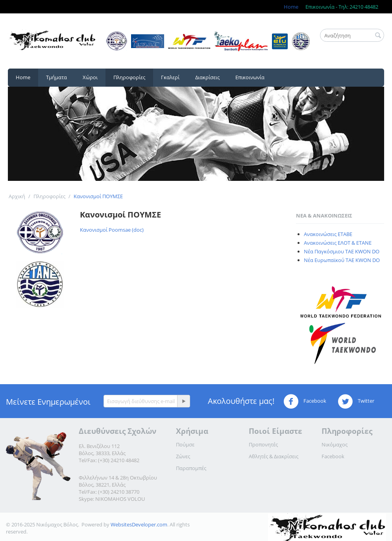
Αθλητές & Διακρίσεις (274, 456)
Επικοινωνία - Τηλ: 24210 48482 (342, 7)
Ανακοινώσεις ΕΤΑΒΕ (328, 234)
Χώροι (90, 77)
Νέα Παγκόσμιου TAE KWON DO (342, 251)
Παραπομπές (191, 468)
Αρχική (17, 196)
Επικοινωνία (250, 77)
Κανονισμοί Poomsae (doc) (112, 230)
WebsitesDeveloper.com (139, 524)
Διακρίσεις (207, 77)
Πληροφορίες (129, 77)
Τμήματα (56, 77)
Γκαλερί (170, 77)
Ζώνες (183, 456)
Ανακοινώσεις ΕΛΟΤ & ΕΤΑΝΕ (338, 243)
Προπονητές (263, 444)
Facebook (305, 402)
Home (291, 7)
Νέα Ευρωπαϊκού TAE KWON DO (342, 260)
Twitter (356, 402)
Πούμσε (185, 444)
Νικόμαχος (335, 444)
